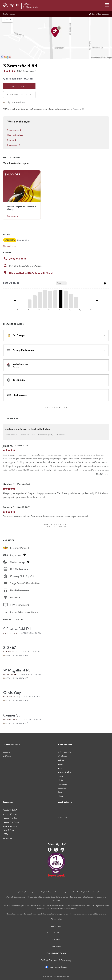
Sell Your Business (65, 818)
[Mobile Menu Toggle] (107, 5)
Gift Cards (7, 756)
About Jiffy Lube (10, 810)
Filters (60, 776)
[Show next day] (97, 301)
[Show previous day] (15, 301)
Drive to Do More (10, 826)
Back (7, 20)
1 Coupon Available (19, 95)
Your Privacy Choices (58, 967)
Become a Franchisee (66, 814)
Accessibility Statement (56, 933)
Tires (60, 792)
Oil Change (63, 756)
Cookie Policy (56, 926)
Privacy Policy (56, 919)
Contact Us (7, 838)
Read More (102, 474)
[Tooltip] (105, 283)
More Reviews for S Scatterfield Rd (56, 526)
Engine (61, 768)
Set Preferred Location (18, 79)
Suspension (63, 788)
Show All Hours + (10, 246)
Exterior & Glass (65, 772)
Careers (61, 810)
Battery (61, 760)
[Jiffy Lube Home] (11, 6)
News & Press (8, 830)
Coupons (6, 752)
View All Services (56, 407)
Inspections (63, 784)
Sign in (99, 14)
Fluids (60, 780)
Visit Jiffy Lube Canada (56, 953)
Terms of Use (56, 946)
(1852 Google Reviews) (27, 71)
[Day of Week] (61, 283)
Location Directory (10, 814)
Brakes (61, 764)
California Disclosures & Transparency (56, 960)
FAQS (5, 834)
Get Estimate (19, 86)
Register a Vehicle (9, 14)
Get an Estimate (64, 752)
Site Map (56, 940)
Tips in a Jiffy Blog (10, 818)
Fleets (60, 796)
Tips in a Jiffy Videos (11, 822)
